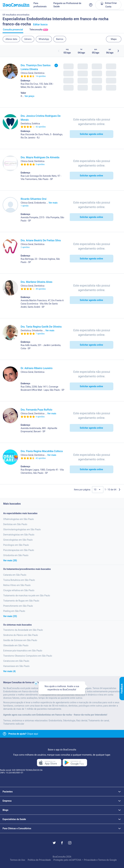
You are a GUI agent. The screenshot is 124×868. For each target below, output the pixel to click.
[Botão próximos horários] (118, 51)
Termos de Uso (17, 860)
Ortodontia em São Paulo (16, 555)
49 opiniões (41, 289)
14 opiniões (41, 76)
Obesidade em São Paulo (16, 645)
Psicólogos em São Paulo (16, 545)
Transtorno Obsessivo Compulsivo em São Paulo (28, 656)
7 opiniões (40, 334)
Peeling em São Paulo (14, 611)
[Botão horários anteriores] (59, 51)
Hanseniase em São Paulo (16, 666)
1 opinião (25, 206)
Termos (102, 860)
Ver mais (53, 203)
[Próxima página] (119, 490)
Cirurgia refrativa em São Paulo (19, 590)
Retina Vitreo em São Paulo (17, 585)
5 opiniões (40, 164)
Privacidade (90, 860)
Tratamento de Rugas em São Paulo (21, 601)
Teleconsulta (39, 31)
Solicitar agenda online (91, 134)
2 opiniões (25, 247)
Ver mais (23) (10, 616)
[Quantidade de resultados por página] (98, 490)
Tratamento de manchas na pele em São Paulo (27, 596)
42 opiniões (41, 127)
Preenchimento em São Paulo (18, 606)
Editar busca (40, 24)
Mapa (114, 39)
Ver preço (29, 96)
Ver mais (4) (9, 671)
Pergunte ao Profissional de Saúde (67, 5)
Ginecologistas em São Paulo (18, 540)
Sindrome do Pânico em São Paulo (21, 635)
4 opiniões (40, 417)
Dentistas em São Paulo (15, 524)
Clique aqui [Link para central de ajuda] (23, 734)
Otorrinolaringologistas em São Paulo (22, 529)
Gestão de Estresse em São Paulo (20, 640)
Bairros (60, 39)
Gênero (28, 39)
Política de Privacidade (39, 860)
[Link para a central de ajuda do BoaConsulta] (91, 5)
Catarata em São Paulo (15, 575)
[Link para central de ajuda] (5, 734)
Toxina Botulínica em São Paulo (19, 580)
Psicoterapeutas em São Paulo (19, 550)
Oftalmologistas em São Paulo (18, 519)
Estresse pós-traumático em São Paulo (23, 651)
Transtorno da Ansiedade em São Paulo (23, 630)
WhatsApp (44, 39)
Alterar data (11, 39)
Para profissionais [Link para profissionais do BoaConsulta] (40, 5)
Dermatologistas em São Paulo (19, 535)
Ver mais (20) (10, 560)
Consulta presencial (13, 31)
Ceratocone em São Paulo (16, 661)
